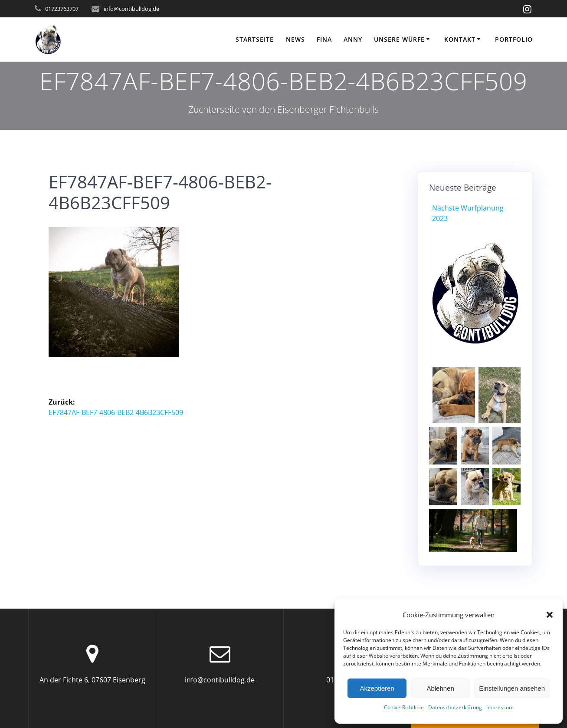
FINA (324, 39)
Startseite (255, 39)
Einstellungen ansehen (512, 688)
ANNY (353, 39)
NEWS (295, 39)
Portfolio (514, 39)
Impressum (500, 707)
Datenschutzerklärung (455, 707)
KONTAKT (460, 39)
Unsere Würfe (399, 39)
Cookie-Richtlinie (404, 707)
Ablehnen (440, 688)
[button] (550, 615)
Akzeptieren (377, 688)
